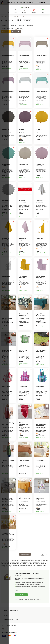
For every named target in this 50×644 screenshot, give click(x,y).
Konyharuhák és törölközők (8, 29)
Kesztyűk (4, 26)
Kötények (20, 29)
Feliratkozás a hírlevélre (21, 600)
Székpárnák (21, 26)
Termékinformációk (14, 70)
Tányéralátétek (12, 26)
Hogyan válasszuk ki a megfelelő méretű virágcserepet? (19, 3)
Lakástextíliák (13, 17)
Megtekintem (42, 3)
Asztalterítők (30, 26)
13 (46, 559)
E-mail (17, 596)
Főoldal (2, 17)
